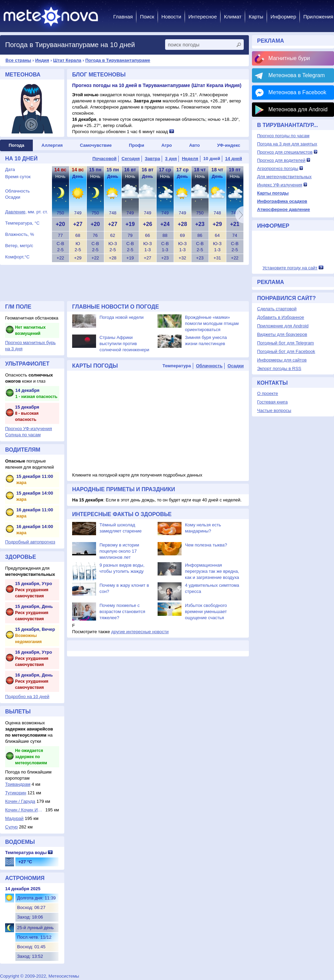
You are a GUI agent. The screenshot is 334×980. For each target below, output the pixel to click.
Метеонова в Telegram (297, 75)
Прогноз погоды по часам (283, 136)
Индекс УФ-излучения (280, 185)
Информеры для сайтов (282, 360)
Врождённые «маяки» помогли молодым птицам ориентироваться (212, 323)
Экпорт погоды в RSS (279, 368)
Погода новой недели (122, 317)
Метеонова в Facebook (297, 92)
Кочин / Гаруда (20, 801)
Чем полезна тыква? (206, 545)
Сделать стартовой (277, 309)
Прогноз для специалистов (285, 152)
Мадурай (14, 818)
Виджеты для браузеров (282, 334)
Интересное (203, 17)
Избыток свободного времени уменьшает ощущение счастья (206, 612)
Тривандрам (18, 784)
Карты (256, 17)
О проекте (268, 393)
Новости (171, 17)
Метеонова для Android (298, 109)
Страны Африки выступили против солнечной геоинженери (124, 344)
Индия (42, 60)
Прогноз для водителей (281, 160)
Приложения (318, 17)
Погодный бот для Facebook (286, 351)
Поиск (147, 17)
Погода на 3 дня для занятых (287, 144)
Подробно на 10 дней (27, 697)
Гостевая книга (272, 402)
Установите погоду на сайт (290, 268)
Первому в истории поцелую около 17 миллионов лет (119, 551)
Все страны (18, 60)
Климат (233, 17)
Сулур (11, 827)
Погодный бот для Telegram (285, 343)
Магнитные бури (289, 58)
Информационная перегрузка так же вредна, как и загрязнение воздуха (212, 571)
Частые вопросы (274, 410)
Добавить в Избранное (280, 317)
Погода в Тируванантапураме (118, 60)
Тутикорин (16, 793)
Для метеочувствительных (284, 177)
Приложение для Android (283, 326)
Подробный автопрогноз (30, 542)
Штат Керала (67, 60)
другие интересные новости (140, 632)
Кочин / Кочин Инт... (25, 810)
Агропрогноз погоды (278, 168)
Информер (283, 17)
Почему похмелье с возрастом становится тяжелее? (122, 612)
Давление (15, 212)
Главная (123, 17)
